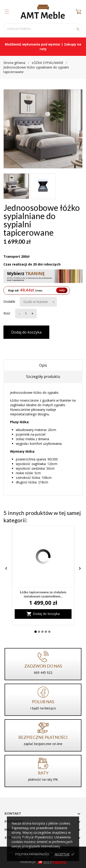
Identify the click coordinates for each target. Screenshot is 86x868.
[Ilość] (25, 314)
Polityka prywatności (32, 854)
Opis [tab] (43, 365)
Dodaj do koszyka (26, 332)
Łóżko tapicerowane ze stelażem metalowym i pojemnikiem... (43, 594)
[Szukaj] (43, 29)
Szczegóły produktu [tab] (43, 377)
